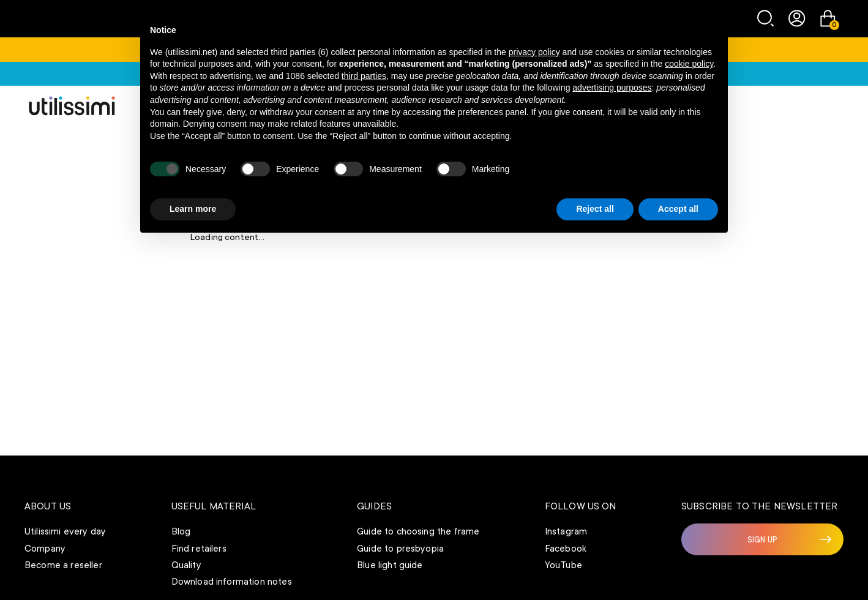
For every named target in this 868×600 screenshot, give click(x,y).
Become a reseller (63, 565)
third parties (364, 76)
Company (45, 549)
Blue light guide (390, 565)
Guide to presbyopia (400, 549)
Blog (181, 531)
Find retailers (199, 549)
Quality (186, 565)
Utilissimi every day (65, 531)
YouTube (563, 565)
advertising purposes (612, 88)
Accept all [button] (678, 209)
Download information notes (232, 582)
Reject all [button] (595, 209)
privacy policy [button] (534, 52)
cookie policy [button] (689, 64)
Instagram (566, 531)
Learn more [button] (193, 209)
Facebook (566, 549)
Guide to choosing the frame (418, 531)
